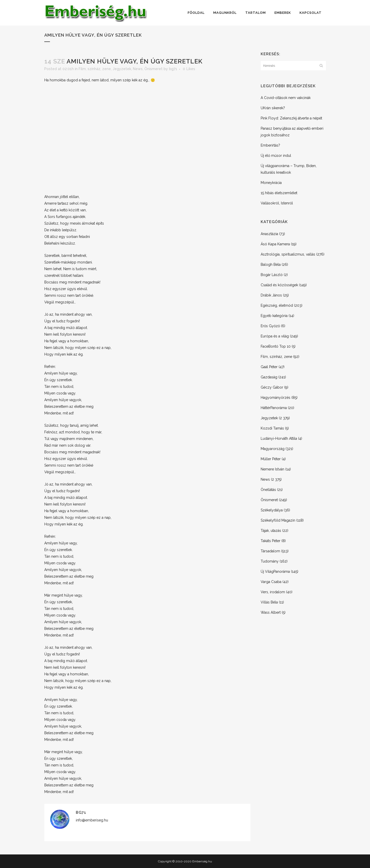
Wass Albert (271, 612)
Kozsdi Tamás (272, 428)
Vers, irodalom (273, 592)
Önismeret (154, 69)
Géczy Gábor (272, 387)
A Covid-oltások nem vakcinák (286, 98)
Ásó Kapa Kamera (275, 244)
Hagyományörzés (276, 398)
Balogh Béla (271, 265)
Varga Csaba (271, 582)
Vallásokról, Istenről (277, 203)
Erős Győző (270, 326)
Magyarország (273, 449)
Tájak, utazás (271, 531)
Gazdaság (269, 377)
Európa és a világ (275, 336)
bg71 (173, 69)
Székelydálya (272, 510)
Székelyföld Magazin (278, 520)
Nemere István (272, 469)
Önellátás (268, 490)
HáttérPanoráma (274, 408)
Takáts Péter (271, 541)
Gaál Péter (269, 367)
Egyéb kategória (274, 316)
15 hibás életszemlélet (279, 193)
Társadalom (270, 551)
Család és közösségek (279, 285)
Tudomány (270, 561)
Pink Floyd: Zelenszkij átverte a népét (291, 118)
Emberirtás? (270, 145)
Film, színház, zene (95, 69)
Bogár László (272, 275)
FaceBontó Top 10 (276, 346)
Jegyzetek (122, 69)
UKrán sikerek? (273, 108)
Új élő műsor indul (276, 156)
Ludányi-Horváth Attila (279, 438)
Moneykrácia (271, 183)
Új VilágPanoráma (275, 572)
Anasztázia (269, 234)
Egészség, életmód (277, 305)
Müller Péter (271, 459)
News (138, 69)
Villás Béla (269, 602)
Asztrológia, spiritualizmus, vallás (288, 254)
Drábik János (271, 295)
